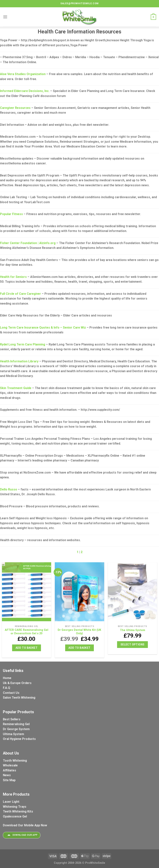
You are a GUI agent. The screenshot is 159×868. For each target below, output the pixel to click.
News (7, 775)
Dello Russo (9, 489)
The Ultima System (133, 630)
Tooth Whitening (15, 761)
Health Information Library (19, 361)
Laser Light (11, 802)
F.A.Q (7, 688)
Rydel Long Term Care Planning (23, 344)
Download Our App (22, 835)
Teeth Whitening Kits (18, 811)
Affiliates (10, 770)
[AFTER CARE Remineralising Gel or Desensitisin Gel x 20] (27, 593)
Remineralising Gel (16, 724)
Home (7, 678)
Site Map (9, 780)
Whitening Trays (15, 807)
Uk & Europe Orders (17, 683)
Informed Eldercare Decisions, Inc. (25, 91)
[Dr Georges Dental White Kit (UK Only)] (79, 593)
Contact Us (11, 693)
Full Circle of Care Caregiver (20, 294)
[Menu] (5, 17)
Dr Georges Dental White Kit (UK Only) (79, 632)
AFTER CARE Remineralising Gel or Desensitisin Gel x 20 (27, 632)
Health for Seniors (13, 277)
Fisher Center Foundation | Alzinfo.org (28, 243)
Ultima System (13, 734)
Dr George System (17, 729)
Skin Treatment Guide (16, 388)
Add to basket (27, 648)
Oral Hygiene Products (19, 739)
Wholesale (10, 765)
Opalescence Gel (15, 816)
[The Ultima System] (132, 593)
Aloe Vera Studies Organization (23, 74)
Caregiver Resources (15, 108)
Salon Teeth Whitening (19, 698)
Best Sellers (12, 719)
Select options (133, 644)
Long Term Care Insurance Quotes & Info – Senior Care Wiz (43, 328)
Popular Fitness (11, 214)
